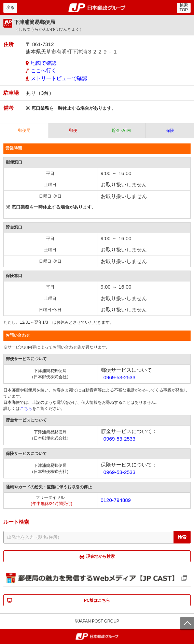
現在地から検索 (100, 556)
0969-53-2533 (119, 377)
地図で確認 (44, 63)
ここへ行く (44, 70)
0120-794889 (116, 500)
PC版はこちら (97, 600)
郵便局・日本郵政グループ (97, 8)
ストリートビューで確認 (59, 78)
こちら (26, 409)
